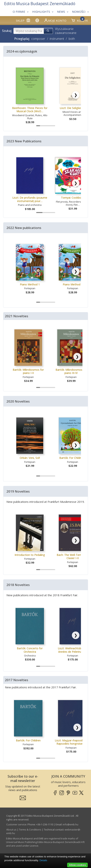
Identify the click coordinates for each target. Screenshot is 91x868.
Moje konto (55, 20)
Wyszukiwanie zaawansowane (66, 31)
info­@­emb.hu (71, 824)
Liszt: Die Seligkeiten (73, 108)
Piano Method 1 (30, 284)
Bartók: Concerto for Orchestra (30, 650)
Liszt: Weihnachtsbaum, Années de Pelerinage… (73, 650)
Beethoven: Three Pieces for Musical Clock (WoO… (30, 110)
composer (38, 39)
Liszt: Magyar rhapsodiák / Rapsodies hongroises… (71, 742)
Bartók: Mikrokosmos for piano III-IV (71, 371)
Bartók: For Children (28, 740)
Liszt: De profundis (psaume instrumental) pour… (30, 199)
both (72, 39)
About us (11, 830)
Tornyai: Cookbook (73, 198)
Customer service (16, 824)
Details (43, 860)
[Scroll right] (76, 95)
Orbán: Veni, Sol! (30, 458)
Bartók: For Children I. (73, 458)
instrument (57, 39)
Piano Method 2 (73, 284)
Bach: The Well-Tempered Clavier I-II (73, 557)
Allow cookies (77, 865)
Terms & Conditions (30, 830)
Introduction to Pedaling (30, 555)
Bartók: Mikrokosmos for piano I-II (28, 371)
